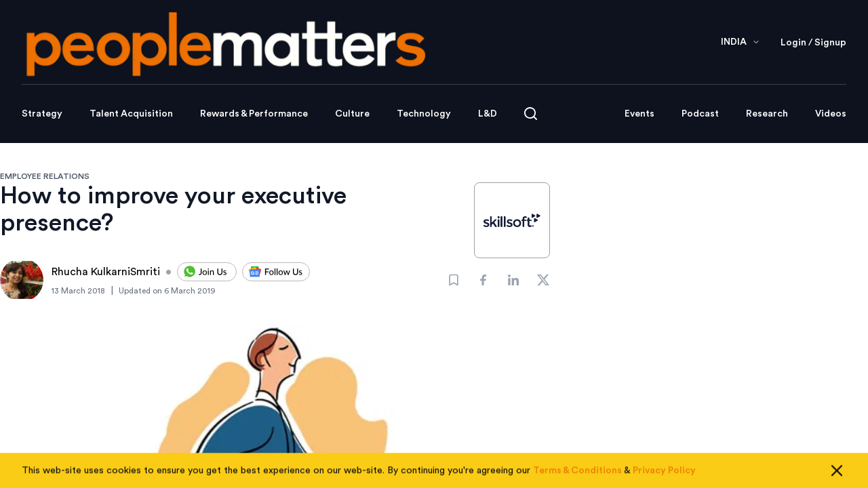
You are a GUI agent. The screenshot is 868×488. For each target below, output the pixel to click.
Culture (352, 114)
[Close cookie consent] (837, 476)
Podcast (700, 114)
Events (639, 114)
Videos (831, 114)
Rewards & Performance (254, 114)
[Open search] (531, 114)
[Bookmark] (454, 280)
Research (767, 114)
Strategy (42, 114)
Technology (424, 114)
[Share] (484, 280)
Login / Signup (813, 43)
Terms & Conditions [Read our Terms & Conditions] (577, 476)
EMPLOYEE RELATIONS (45, 176)
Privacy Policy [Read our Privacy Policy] (664, 476)
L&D (488, 114)
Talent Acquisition (131, 114)
